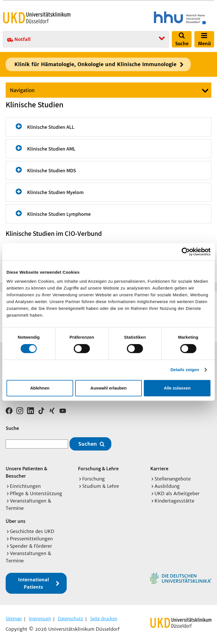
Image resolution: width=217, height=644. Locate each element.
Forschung (94, 479)
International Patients (33, 583)
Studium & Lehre (101, 486)
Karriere (159, 468)
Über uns (16, 521)
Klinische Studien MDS (52, 170)
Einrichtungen (25, 486)
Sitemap (14, 619)
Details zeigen (185, 370)
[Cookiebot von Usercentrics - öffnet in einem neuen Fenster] (186, 252)
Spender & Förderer (31, 546)
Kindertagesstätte (174, 501)
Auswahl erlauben (108, 388)
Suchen (88, 444)
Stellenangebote (173, 479)
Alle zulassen (177, 388)
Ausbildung (167, 486)
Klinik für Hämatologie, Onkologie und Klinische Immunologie (95, 64)
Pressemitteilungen (31, 539)
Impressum (40, 619)
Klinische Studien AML (51, 149)
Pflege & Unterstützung (36, 493)
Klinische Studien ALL (51, 127)
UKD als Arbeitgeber (177, 493)
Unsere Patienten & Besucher (26, 472)
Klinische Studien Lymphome (59, 214)
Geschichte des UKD (32, 531)
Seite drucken (104, 619)
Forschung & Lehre (98, 468)
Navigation (22, 90)
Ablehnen (40, 388)
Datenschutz (70, 619)
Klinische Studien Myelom (55, 192)
